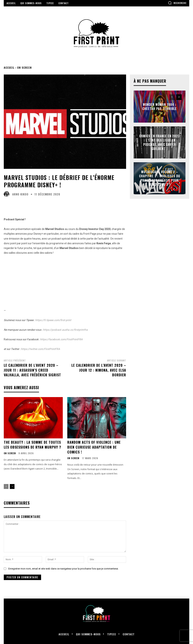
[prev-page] (6, 486)
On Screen (24, 67)
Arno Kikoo (20, 194)
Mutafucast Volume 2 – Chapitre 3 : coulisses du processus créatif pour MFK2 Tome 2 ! (160, 178)
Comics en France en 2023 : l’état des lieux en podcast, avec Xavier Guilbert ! (160, 142)
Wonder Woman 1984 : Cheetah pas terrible (160, 107)
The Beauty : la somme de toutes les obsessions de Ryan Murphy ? (33, 444)
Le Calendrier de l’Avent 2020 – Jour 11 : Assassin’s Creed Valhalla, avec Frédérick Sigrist (32, 370)
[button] (177, 3)
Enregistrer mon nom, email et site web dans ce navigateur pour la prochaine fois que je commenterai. (63, 568)
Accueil (9, 67)
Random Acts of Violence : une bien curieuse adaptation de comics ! (94, 447)
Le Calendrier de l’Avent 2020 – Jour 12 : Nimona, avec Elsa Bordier (99, 370)
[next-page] (12, 486)
